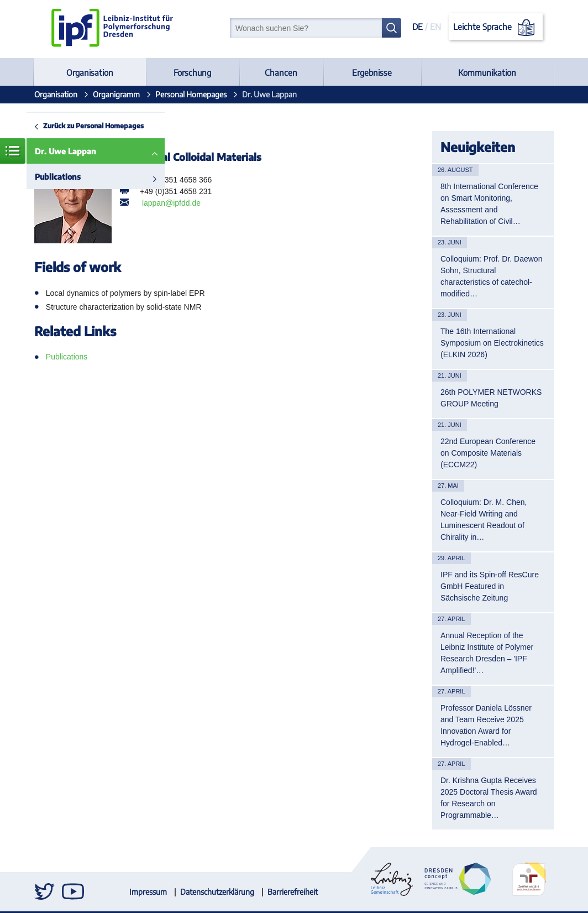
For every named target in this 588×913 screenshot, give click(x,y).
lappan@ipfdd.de (171, 203)
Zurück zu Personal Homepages (93, 126)
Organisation (90, 72)
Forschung (192, 72)
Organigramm (116, 94)
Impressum (148, 892)
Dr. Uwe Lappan (65, 151)
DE (418, 27)
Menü (13, 151)
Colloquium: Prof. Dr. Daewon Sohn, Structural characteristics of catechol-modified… (491, 276)
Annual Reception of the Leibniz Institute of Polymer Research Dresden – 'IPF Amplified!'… (487, 653)
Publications (58, 177)
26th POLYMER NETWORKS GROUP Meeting (491, 398)
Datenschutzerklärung (217, 892)
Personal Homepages (191, 94)
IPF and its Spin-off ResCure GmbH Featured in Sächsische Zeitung (490, 586)
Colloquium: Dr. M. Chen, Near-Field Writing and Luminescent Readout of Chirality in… (484, 520)
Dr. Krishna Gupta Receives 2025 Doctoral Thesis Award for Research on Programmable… (489, 798)
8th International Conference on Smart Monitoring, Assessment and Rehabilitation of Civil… (489, 204)
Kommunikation (487, 72)
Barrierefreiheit (293, 892)
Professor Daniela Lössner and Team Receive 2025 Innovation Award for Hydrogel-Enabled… (486, 725)
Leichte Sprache (496, 28)
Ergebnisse (372, 72)
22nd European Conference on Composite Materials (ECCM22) (488, 453)
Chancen (281, 72)
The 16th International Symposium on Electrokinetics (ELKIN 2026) (492, 343)
